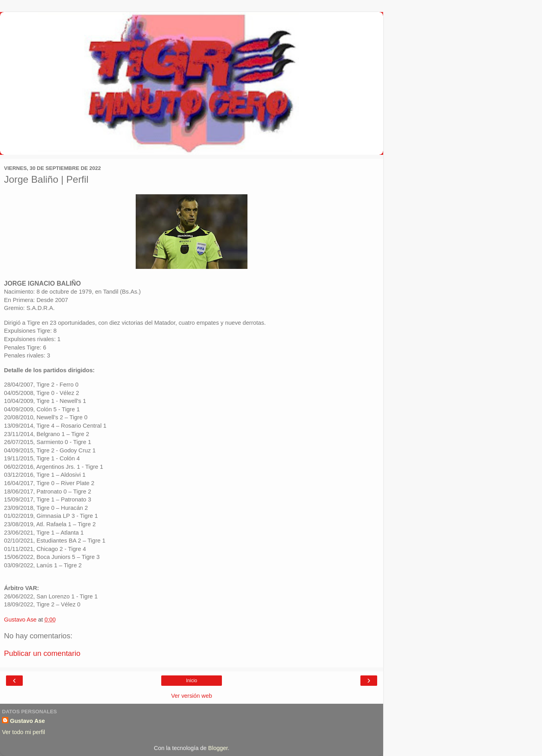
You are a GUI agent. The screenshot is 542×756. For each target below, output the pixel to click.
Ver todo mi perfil (24, 732)
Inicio (192, 681)
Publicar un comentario (42, 653)
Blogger (218, 748)
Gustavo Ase (27, 721)
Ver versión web (192, 696)
